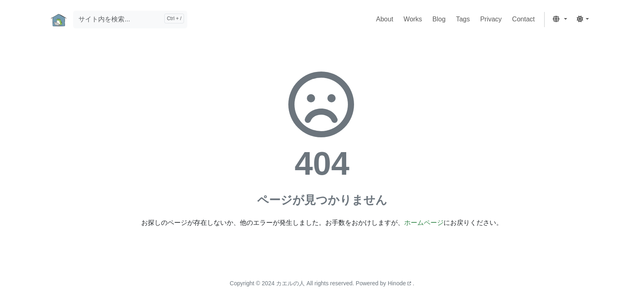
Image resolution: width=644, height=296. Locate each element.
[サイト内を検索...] (130, 20)
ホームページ (424, 223)
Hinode (400, 283)
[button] (560, 20)
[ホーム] (59, 20)
